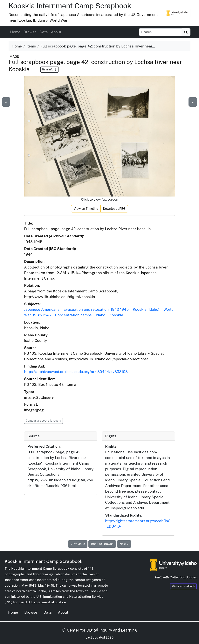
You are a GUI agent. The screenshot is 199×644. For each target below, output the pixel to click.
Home (15, 32)
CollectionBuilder (183, 577)
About (56, 32)
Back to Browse (102, 544)
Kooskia (116, 315)
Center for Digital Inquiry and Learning (99, 630)
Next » (124, 544)
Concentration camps (73, 315)
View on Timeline (86, 209)
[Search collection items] (160, 32)
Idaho (101, 315)
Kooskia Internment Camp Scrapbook (70, 6)
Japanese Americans (42, 309)
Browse (30, 32)
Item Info (49, 69)
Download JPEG (114, 209)
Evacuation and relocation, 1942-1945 (96, 309)
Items (31, 46)
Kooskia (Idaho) (146, 309)
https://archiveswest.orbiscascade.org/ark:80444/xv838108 (76, 372)
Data (44, 32)
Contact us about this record (43, 421)
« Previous (78, 544)
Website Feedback (183, 586)
